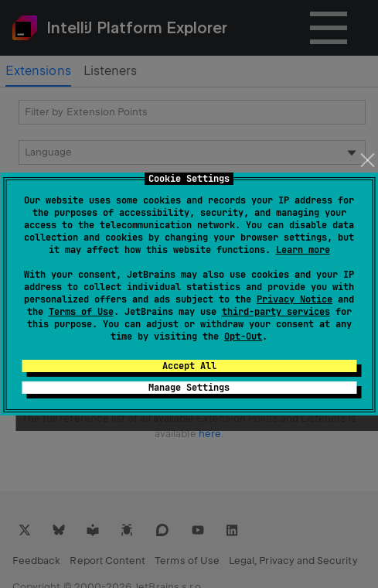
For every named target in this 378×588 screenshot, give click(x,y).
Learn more (303, 250)
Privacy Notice (295, 299)
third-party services (276, 312)
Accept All (189, 366)
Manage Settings (189, 388)
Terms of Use (81, 312)
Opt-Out (243, 337)
